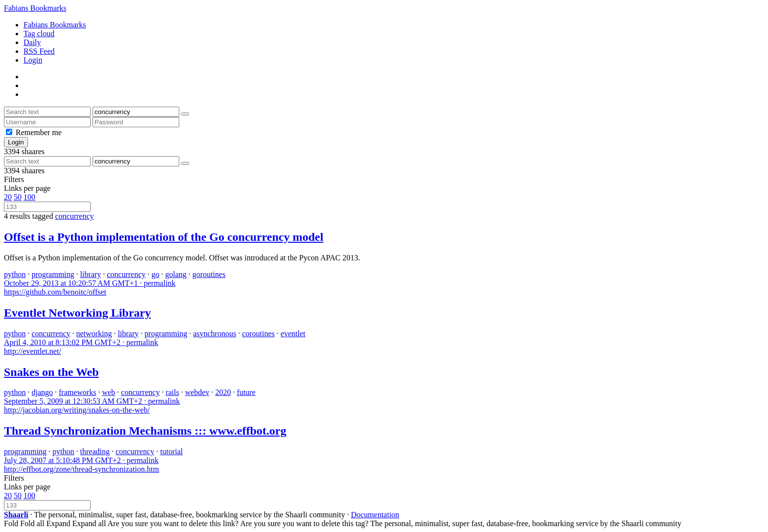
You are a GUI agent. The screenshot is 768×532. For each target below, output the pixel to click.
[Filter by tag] (136, 112)
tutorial (171, 451)
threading (95, 451)
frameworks (77, 392)
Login (33, 60)
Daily (32, 42)
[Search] (185, 114)
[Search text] (47, 112)
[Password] (136, 122)
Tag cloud (39, 34)
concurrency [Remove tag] (74, 216)
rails (172, 392)
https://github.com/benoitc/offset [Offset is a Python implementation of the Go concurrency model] (55, 292)
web (108, 392)
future (246, 392)
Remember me (39, 132)
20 (8, 197)
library (91, 274)
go (155, 274)
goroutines (209, 274)
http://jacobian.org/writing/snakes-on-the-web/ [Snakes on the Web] (77, 410)
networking (94, 334)
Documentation (375, 515)
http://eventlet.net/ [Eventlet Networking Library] (33, 351)
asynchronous (215, 334)
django (42, 392)
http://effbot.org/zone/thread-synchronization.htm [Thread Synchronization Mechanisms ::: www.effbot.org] (82, 469)
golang (176, 274)
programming (53, 274)
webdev (197, 392)
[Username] (47, 122)
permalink (90, 283)
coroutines (258, 334)
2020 (223, 392)
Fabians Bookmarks (35, 8)
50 (18, 197)
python (15, 274)
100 (29, 197)
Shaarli (16, 515)
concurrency (126, 274)
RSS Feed (39, 51)
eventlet (293, 334)
